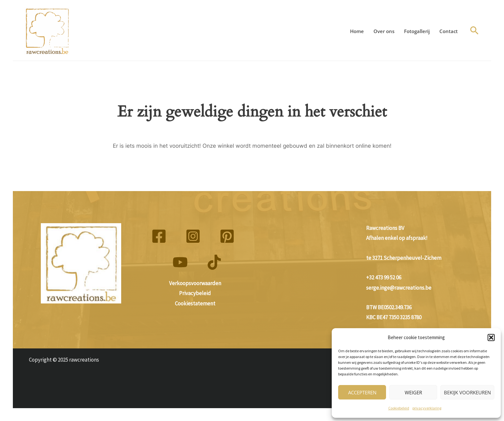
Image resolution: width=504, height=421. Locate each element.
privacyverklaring (427, 408)
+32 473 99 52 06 (384, 277)
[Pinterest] (227, 236)
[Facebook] (159, 236)
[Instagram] (193, 236)
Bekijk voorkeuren (467, 392)
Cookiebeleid (399, 408)
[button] (491, 338)
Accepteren (362, 392)
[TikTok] (214, 262)
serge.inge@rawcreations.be (399, 288)
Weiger (413, 392)
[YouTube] (180, 262)
